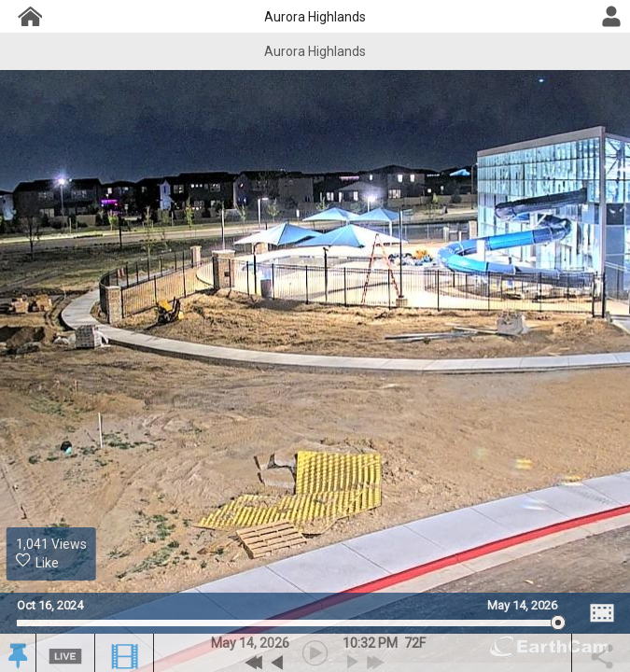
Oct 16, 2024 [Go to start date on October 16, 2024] (50, 605)
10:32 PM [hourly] (370, 643)
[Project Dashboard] (29, 16)
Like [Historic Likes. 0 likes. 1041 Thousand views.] (37, 561)
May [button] (224, 643)
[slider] (287, 623)
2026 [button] (274, 643)
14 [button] (246, 643)
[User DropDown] (611, 17)
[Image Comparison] (602, 613)
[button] (17, 655)
